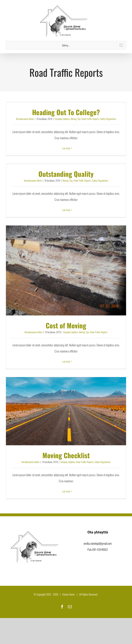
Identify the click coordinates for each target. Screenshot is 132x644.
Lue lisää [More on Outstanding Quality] (66, 210)
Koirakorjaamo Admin (25, 119)
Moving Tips (76, 119)
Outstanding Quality (66, 174)
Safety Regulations (108, 119)
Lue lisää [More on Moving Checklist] (66, 491)
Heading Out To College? (66, 112)
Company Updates (62, 119)
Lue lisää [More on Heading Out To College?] (66, 148)
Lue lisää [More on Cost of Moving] (66, 361)
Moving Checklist (66, 455)
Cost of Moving (66, 325)
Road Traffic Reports (90, 119)
